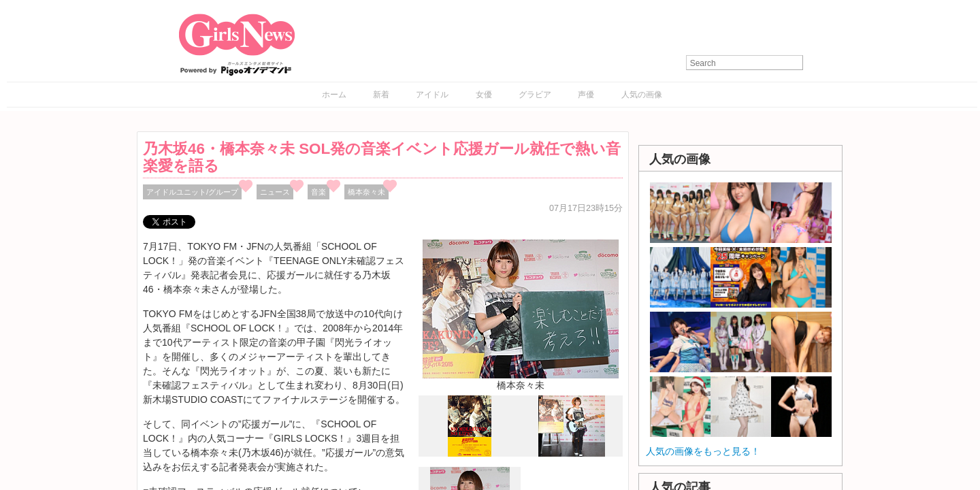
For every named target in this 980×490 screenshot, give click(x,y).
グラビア (535, 95)
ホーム (334, 95)
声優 (586, 95)
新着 (381, 95)
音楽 (318, 192)
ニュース (275, 192)
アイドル (432, 95)
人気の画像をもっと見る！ (703, 451)
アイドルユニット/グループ (192, 192)
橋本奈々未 (366, 192)
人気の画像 (642, 95)
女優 (484, 95)
